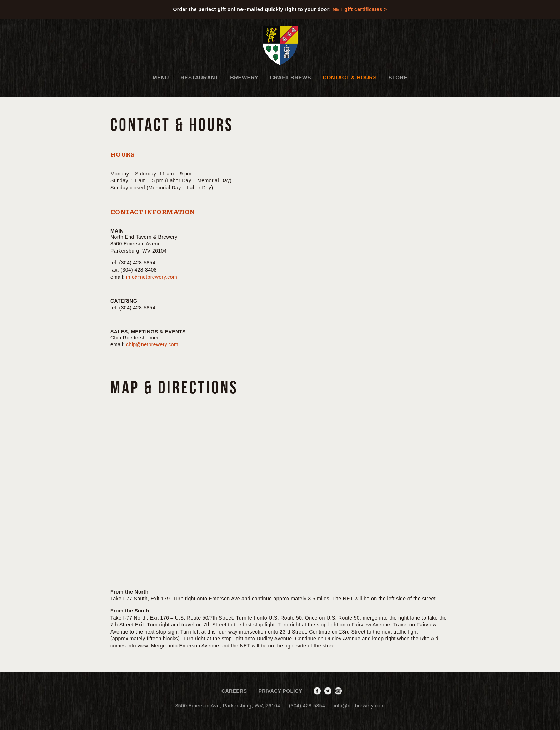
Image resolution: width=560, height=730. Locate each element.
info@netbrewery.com (152, 277)
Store (398, 77)
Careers (234, 691)
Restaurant (199, 77)
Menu (161, 77)
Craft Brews (291, 77)
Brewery (244, 77)
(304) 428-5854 (307, 706)
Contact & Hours (350, 77)
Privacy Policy (281, 691)
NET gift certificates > (360, 9)
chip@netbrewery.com (152, 344)
